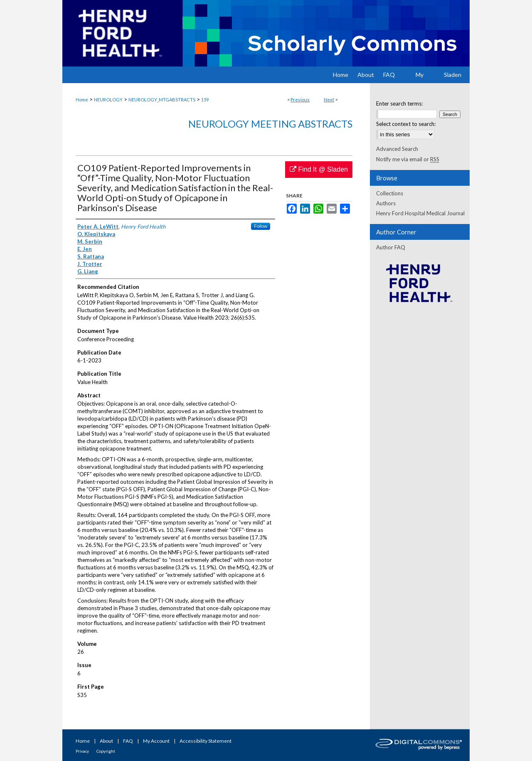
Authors (386, 203)
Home (82, 100)
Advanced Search (397, 149)
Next (329, 100)
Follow (261, 226)
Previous (300, 100)
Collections (390, 193)
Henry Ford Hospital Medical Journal (420, 213)
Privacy (82, 751)
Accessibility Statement (206, 741)
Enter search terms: (399, 103)
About (106, 741)
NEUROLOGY (108, 100)
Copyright (106, 751)
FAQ (128, 741)
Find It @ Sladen (319, 169)
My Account (156, 741)
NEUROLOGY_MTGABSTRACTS (162, 100)
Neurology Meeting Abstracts (270, 124)
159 (205, 100)
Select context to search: (406, 124)
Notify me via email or (408, 159)
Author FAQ (391, 247)
